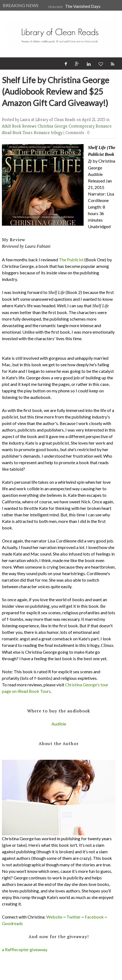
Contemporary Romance (90, 126)
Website (54, 917)
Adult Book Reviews (20, 126)
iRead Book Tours (18, 133)
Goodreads (12, 923)
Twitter (74, 917)
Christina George (53, 126)
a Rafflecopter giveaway (25, 949)
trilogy (57, 133)
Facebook (94, 917)
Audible (59, 724)
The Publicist (71, 260)
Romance (42, 133)
